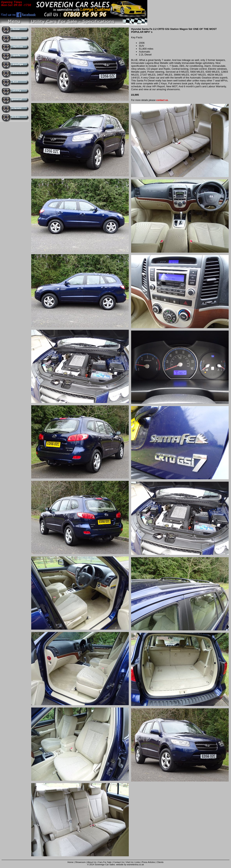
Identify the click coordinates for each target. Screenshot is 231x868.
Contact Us (119, 862)
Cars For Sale (105, 862)
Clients (160, 862)
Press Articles (148, 862)
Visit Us (130, 862)
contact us (162, 100)
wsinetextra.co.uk (135, 864)
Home (70, 862)
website (120, 864)
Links (138, 862)
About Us (92, 862)
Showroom (80, 862)
